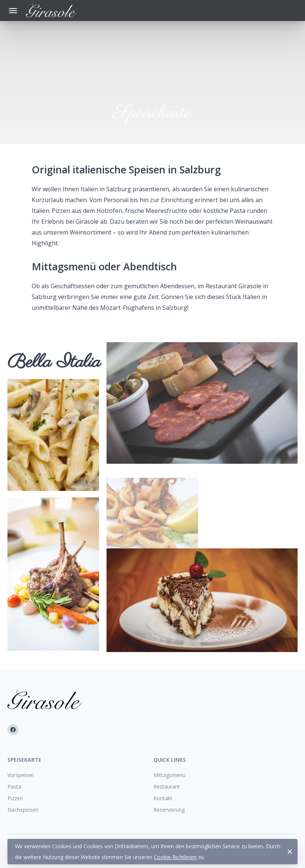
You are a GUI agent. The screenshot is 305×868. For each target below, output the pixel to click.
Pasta (14, 787)
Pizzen (15, 798)
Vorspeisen (21, 775)
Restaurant (167, 787)
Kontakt (163, 798)
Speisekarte (24, 760)
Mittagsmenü (169, 775)
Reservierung (169, 810)
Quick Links (170, 760)
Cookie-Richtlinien (175, 857)
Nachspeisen (23, 810)
